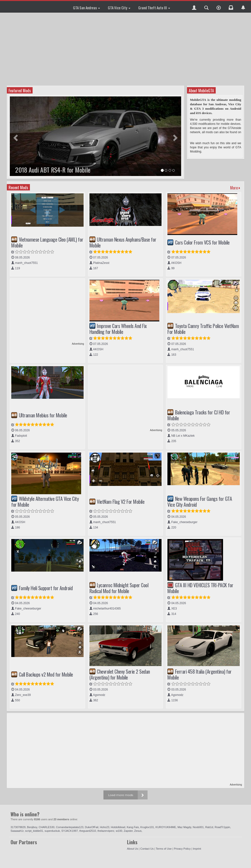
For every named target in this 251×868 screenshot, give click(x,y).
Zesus (138, 831)
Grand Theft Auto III (154, 8)
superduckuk (52, 831)
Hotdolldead (118, 827)
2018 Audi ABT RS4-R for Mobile (53, 170)
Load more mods (121, 795)
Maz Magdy (184, 827)
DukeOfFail (92, 827)
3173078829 (18, 827)
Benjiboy (32, 827)
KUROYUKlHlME (166, 827)
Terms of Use (164, 849)
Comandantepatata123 (70, 827)
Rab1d (209, 827)
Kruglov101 (147, 827)
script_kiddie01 (34, 831)
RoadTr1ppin (222, 827)
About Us (132, 849)
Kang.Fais (133, 827)
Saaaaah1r (17, 831)
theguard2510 (88, 831)
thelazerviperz (106, 831)
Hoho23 (105, 827)
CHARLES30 (47, 827)
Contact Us (147, 849)
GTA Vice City (119, 8)
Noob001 (198, 827)
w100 (119, 831)
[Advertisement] (126, 49)
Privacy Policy (182, 849)
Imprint (197, 849)
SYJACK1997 (69, 831)
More (235, 188)
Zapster (128, 831)
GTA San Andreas (87, 8)
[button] (194, 7)
